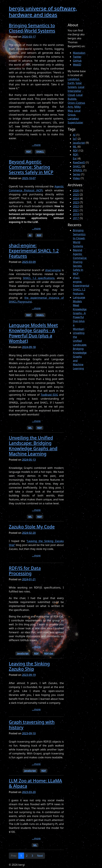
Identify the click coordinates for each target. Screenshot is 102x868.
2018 (76, 214)
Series (77, 174)
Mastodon (79, 53)
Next (40, 856)
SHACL (40, 151)
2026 (76, 191)
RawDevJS (79, 162)
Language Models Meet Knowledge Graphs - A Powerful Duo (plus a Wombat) (33, 333)
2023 (76, 202)
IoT (75, 139)
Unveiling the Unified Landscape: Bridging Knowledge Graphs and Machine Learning (33, 446)
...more (36, 145)
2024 (76, 198)
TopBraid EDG (49, 395)
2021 (76, 210)
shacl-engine (53, 270)
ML (30, 428)
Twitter (77, 57)
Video (76, 178)
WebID (77, 65)
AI (30, 235)
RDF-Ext (49, 653)
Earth (71, 83)
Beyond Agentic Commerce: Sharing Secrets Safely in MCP (31, 167)
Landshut (73, 79)
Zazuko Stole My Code (32, 527)
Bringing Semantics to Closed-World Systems (32, 28)
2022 (76, 206)
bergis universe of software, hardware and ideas (43, 11)
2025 (76, 194)
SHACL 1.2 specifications (39, 278)
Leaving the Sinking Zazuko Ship (29, 666)
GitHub (77, 61)
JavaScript (23, 653)
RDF (29, 151)
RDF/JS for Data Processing (25, 571)
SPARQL (78, 170)
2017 (76, 218)
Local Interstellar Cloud (76, 91)
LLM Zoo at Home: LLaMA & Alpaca (35, 783)
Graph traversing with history (32, 725)
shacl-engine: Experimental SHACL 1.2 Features (34, 251)
